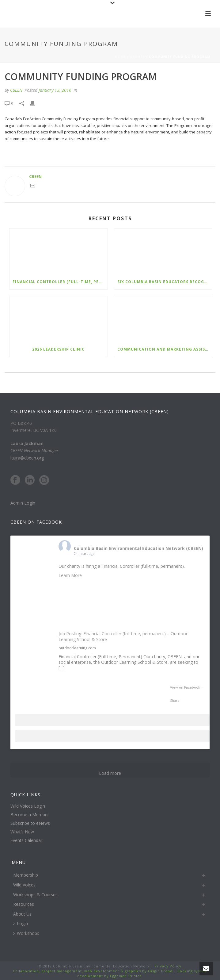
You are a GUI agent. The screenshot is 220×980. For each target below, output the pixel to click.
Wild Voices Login (28, 806)
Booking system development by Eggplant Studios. (142, 973)
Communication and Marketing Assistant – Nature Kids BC (165, 349)
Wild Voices (24, 885)
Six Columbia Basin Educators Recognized (165, 282)
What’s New (22, 832)
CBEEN (16, 90)
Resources (24, 904)
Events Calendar (26, 840)
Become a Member (30, 815)
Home (120, 57)
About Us (22, 914)
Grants (137, 57)
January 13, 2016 (55, 90)
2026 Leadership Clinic (58, 349)
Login (21, 923)
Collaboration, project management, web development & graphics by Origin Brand (93, 971)
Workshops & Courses (35, 895)
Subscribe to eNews (30, 823)
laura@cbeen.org (27, 458)
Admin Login (23, 503)
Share (175, 700)
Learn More (70, 575)
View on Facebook (186, 687)
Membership (26, 875)
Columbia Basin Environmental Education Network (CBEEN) (138, 548)
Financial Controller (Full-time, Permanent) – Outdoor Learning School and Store (60, 282)
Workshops (26, 933)
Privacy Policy (167, 966)
